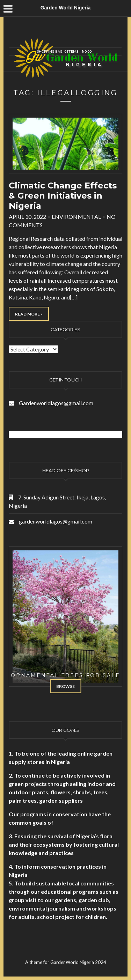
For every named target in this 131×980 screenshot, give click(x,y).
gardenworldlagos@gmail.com (56, 521)
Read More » (29, 314)
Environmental (76, 217)
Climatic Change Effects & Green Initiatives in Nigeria (63, 196)
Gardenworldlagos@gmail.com (56, 403)
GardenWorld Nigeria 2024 (78, 962)
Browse (65, 686)
